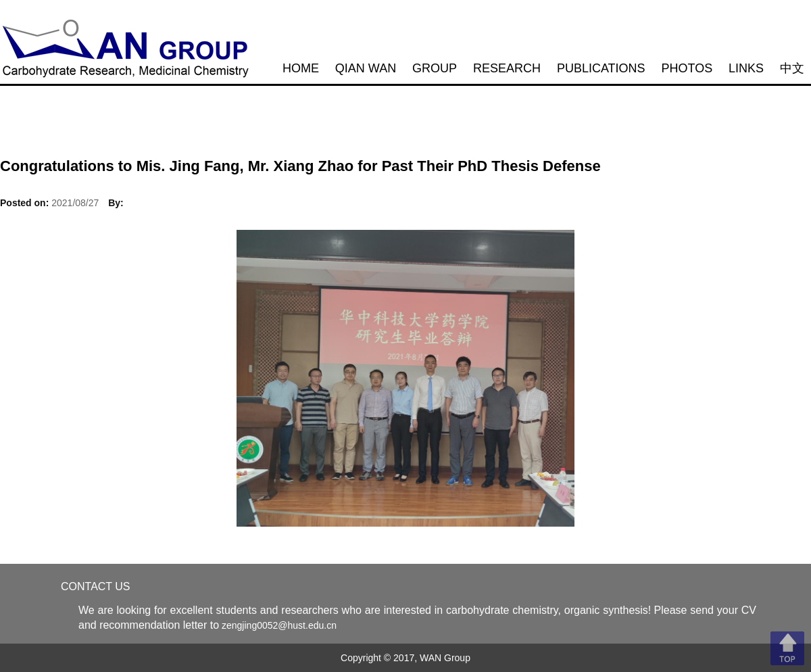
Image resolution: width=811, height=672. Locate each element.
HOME (301, 68)
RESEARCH (507, 68)
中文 (792, 68)
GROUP (435, 68)
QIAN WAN (366, 68)
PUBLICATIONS (601, 68)
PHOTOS (687, 68)
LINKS (746, 68)
